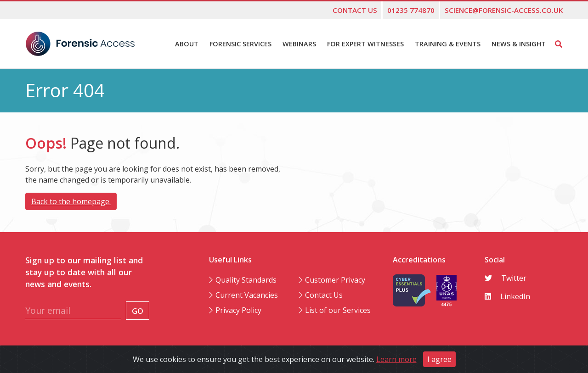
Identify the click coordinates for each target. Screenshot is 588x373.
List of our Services (338, 310)
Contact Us (324, 295)
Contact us (355, 10)
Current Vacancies (247, 295)
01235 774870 (411, 10)
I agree (439, 359)
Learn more (396, 359)
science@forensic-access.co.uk (504, 10)
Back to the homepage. (71, 201)
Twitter (506, 278)
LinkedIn (507, 296)
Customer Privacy (335, 280)
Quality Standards (246, 280)
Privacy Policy (238, 310)
